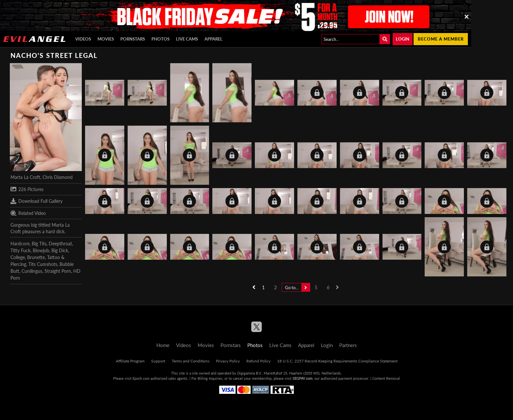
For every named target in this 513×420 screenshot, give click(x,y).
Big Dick (60, 250)
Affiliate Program (130, 361)
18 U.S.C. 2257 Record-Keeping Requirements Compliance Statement (337, 361)
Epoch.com (141, 378)
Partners (348, 345)
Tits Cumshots (43, 264)
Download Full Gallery (36, 201)
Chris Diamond (58, 177)
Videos (83, 39)
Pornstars (133, 39)
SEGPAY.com (302, 378)
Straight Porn (58, 271)
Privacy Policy (228, 361)
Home (163, 345)
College (18, 257)
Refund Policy (258, 361)
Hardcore (20, 244)
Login (403, 39)
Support (158, 361)
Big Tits (39, 244)
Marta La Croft (25, 177)
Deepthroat (60, 244)
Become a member (441, 39)
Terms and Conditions (191, 361)
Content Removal (386, 378)
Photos (160, 39)
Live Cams (187, 39)
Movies (106, 39)
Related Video (28, 213)
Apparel (213, 39)
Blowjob (41, 250)
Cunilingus (32, 271)
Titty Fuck (20, 250)
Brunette (36, 257)
